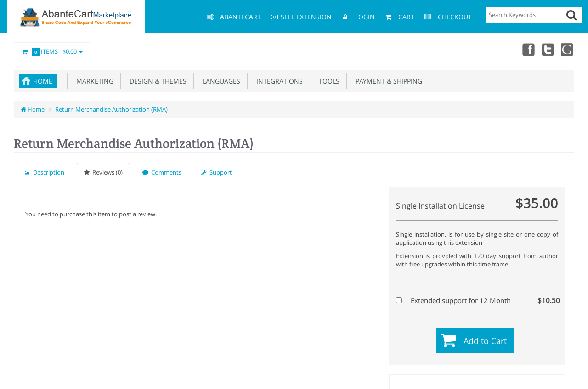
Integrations (278, 81)
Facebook (527, 49)
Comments (162, 172)
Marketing (93, 81)
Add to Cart (485, 341)
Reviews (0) (103, 172)
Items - (52, 52)
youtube (568, 49)
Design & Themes (156, 81)
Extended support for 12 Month (476, 300)
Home (43, 81)
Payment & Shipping (387, 81)
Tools (327, 81)
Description (44, 172)
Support (217, 172)
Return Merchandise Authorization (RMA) (111, 109)
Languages (220, 81)
